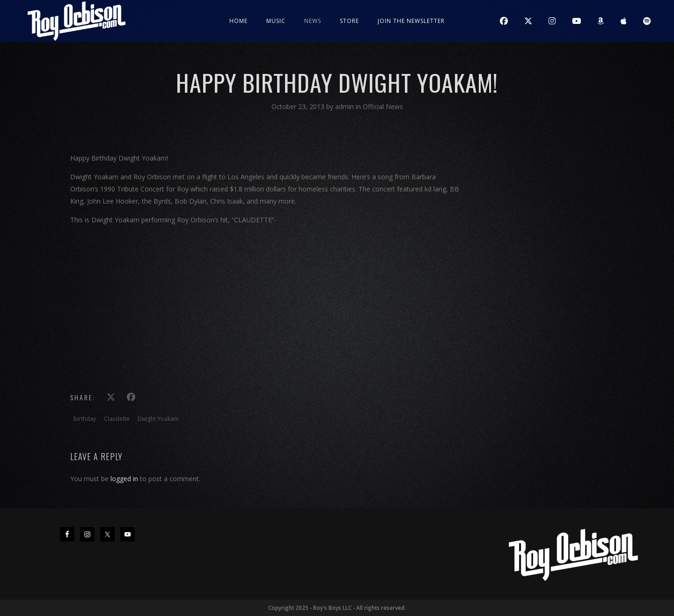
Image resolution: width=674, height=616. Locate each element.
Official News (383, 106)
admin (345, 106)
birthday (85, 419)
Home (238, 21)
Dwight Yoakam (158, 419)
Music (276, 21)
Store (349, 21)
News (313, 21)
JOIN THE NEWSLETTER (411, 21)
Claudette (117, 419)
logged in (124, 479)
